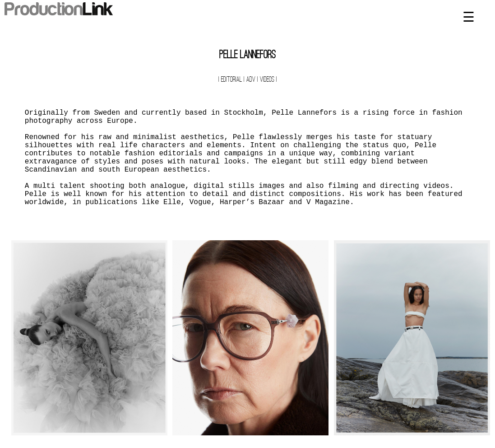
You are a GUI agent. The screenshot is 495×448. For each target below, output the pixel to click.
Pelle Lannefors (247, 56)
